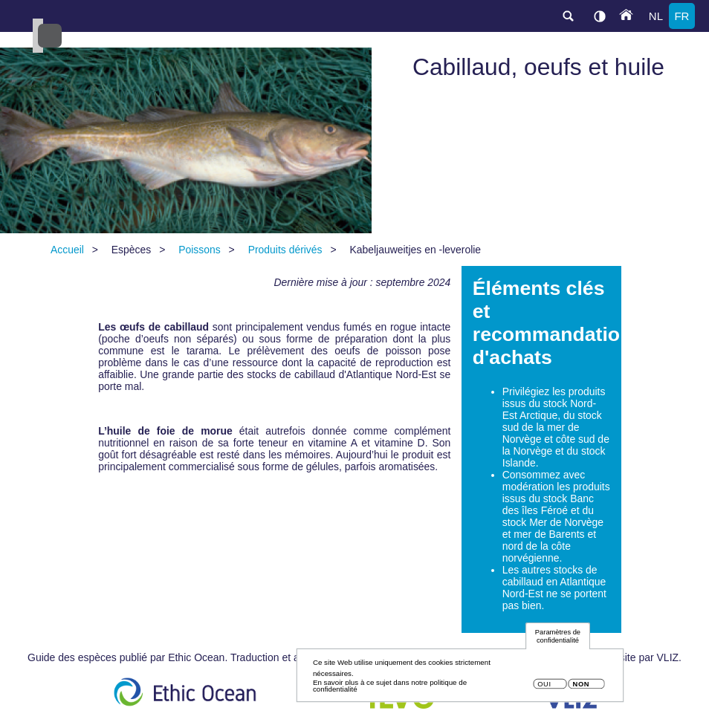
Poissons (200, 250)
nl (656, 16)
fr (682, 16)
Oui (544, 688)
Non (581, 688)
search (568, 16)
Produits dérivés (285, 250)
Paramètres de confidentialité (558, 640)
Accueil (67, 250)
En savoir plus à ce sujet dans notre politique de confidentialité (390, 689)
